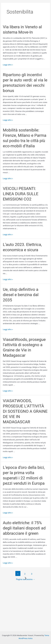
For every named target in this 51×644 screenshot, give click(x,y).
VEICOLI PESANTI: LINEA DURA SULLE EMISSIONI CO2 (21, 194)
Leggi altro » (8, 65)
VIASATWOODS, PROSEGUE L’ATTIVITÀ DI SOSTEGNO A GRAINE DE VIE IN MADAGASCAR (25, 411)
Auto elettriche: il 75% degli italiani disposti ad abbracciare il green (24, 528)
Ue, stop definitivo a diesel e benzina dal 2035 (21, 295)
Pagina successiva (26, 579)
